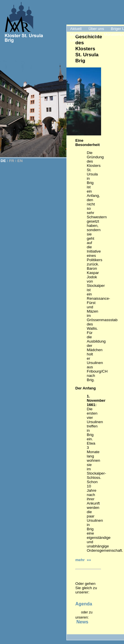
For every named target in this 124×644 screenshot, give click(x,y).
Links (75, 40)
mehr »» (83, 560)
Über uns (96, 29)
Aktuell (76, 29)
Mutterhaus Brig (84, 34)
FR (12, 161)
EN (20, 161)
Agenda (84, 604)
